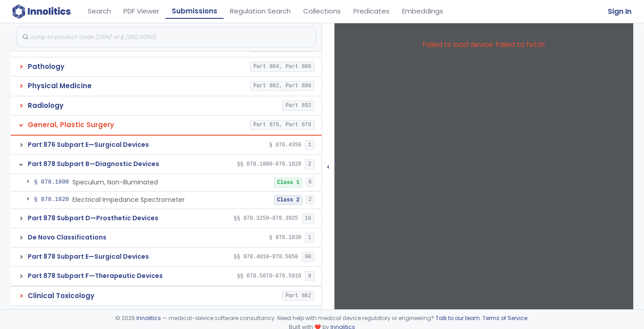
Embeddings (423, 11)
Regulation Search (260, 11)
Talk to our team (458, 318)
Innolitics (149, 318)
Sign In (620, 11)
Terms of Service (505, 318)
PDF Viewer (141, 11)
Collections (322, 11)
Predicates (371, 11)
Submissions (195, 11)
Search (99, 11)
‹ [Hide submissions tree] (328, 166)
